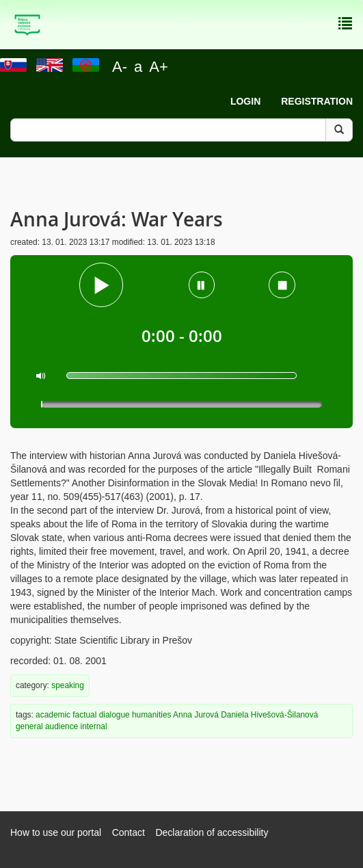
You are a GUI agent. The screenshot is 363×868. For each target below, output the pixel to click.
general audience (47, 726)
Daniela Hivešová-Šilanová (269, 715)
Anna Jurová (196, 715)
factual (84, 715)
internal (94, 726)
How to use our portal (56, 832)
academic (53, 715)
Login (245, 101)
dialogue (115, 715)
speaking (68, 685)
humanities (152, 715)
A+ (159, 67)
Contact (129, 832)
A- (120, 67)
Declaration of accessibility (212, 832)
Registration (317, 101)
